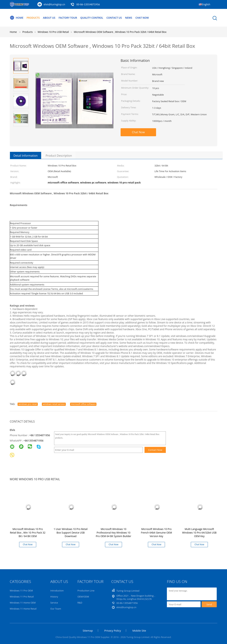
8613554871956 (34, 441)
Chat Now (142, 18)
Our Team (56, 609)
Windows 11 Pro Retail (22, 597)
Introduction (57, 591)
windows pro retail (28, 404)
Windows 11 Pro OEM (21, 591)
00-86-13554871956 (88, 4)
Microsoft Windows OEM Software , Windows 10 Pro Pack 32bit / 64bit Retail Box (120, 32)
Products (33, 18)
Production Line (86, 591)
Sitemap (88, 631)
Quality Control (92, 18)
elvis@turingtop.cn (54, 4)
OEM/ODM (83, 597)
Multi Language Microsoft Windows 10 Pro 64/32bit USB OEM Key (199, 533)
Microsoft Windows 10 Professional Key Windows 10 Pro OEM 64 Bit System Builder (113, 533)
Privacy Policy (113, 631)
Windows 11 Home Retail (23, 609)
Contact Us (114, 18)
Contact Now (155, 450)
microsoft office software (83, 404)
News (129, 18)
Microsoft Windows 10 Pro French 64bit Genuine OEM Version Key (156, 533)
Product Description (59, 156)
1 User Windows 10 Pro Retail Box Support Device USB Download (70, 533)
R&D (80, 603)
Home (16, 18)
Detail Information (26, 156)
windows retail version (54, 404)
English (206, 4)
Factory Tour (68, 18)
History (54, 597)
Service (54, 603)
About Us (49, 18)
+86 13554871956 (40, 435)
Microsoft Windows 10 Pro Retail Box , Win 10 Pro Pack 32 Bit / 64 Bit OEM (28, 533)
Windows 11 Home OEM (23, 603)
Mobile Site (139, 631)
